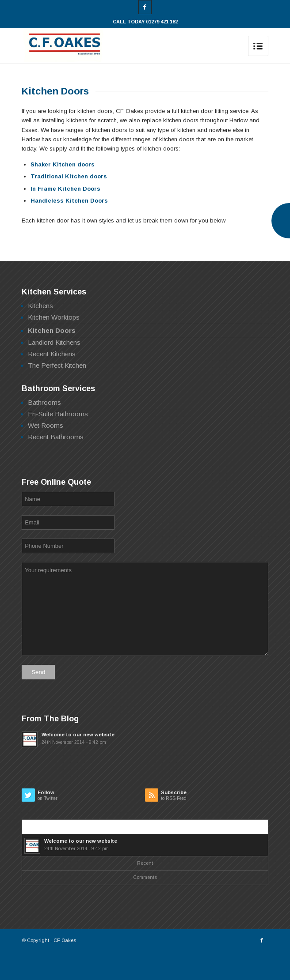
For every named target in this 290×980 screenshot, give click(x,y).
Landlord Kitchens (54, 342)
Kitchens (40, 306)
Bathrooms (44, 402)
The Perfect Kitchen (57, 365)
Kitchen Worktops (54, 317)
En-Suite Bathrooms (58, 414)
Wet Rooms (46, 425)
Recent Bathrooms (56, 437)
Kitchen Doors (52, 330)
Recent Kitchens (52, 354)
